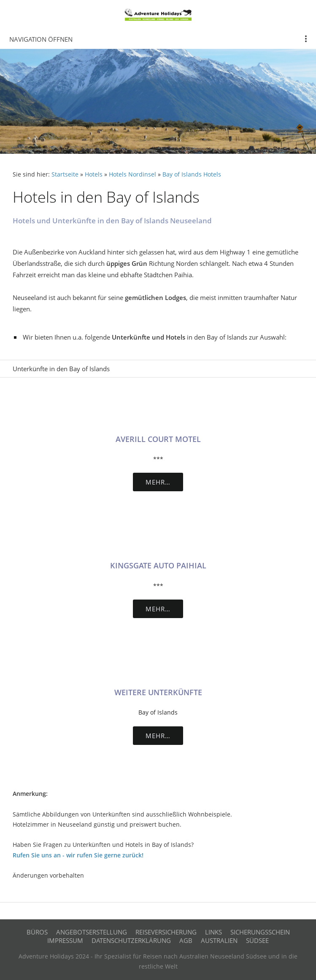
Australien (219, 940)
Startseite (65, 174)
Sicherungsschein (260, 932)
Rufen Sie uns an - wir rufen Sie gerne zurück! (78, 855)
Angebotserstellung (92, 932)
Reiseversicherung (166, 932)
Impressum (65, 940)
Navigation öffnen (41, 39)
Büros (37, 932)
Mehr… (158, 482)
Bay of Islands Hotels (192, 174)
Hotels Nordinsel (132, 174)
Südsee (257, 940)
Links (213, 932)
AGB (186, 940)
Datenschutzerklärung (131, 940)
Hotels (94, 174)
